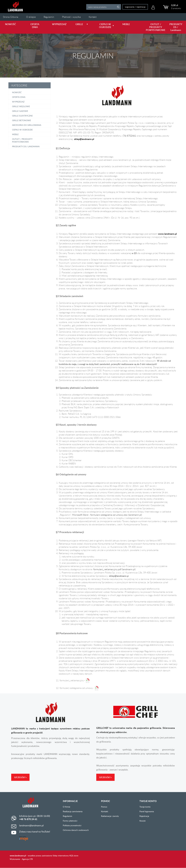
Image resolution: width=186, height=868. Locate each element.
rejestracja (140, 7)
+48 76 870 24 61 (28, 819)
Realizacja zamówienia (73, 811)
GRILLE (82, 24)
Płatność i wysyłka (71, 17)
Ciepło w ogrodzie (22, 130)
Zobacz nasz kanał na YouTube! (35, 832)
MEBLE (126, 24)
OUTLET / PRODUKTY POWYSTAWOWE (153, 27)
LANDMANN (15, 6)
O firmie (66, 807)
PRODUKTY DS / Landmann (176, 27)
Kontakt (93, 17)
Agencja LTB (27, 859)
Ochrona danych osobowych (76, 830)
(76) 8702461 (129, 136)
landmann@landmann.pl (31, 825)
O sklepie (31, 17)
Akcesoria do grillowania (27, 125)
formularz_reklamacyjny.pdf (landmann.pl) (114, 569)
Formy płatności (70, 821)
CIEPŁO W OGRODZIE (106, 26)
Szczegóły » (20, 777)
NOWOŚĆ (11, 24)
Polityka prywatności (72, 825)
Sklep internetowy (61, 856)
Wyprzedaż (18, 102)
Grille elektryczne (22, 116)
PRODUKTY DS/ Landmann (26, 146)
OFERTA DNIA (35, 26)
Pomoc (104, 807)
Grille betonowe (22, 120)
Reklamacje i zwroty (110, 816)
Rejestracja (144, 816)
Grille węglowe (21, 106)
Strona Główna (11, 17)
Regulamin (49, 17)
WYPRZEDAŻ (59, 24)
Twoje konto (145, 807)
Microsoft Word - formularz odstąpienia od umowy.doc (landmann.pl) (107, 515)
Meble (15, 134)
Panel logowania (147, 811)
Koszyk (143, 821)
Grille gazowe (20, 111)
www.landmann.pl (18, 856)
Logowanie (129, 7)
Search (118, 7)
